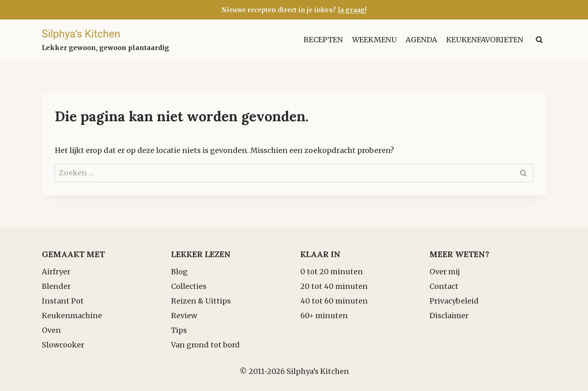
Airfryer (56, 272)
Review (184, 316)
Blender (56, 286)
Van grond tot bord (205, 345)
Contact (444, 286)
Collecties (189, 286)
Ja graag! (352, 10)
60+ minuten (324, 316)
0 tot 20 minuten (332, 272)
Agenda (421, 40)
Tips (179, 330)
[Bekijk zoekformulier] (539, 40)
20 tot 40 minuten (334, 286)
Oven (51, 330)
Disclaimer (449, 316)
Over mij (445, 272)
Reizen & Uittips (201, 301)
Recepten (323, 40)
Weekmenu (374, 40)
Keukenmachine (72, 316)
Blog (179, 272)
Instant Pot (63, 301)
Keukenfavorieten (485, 40)
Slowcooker (63, 345)
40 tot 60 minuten (334, 301)
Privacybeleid (454, 301)
